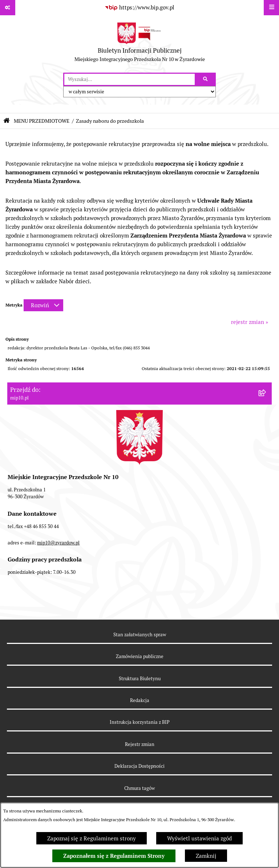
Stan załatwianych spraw (140, 635)
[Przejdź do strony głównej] (140, 44)
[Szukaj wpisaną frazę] (206, 80)
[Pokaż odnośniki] (8, 8)
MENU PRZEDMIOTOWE (42, 121)
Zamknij (206, 856)
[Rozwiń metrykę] (43, 305)
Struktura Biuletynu (140, 679)
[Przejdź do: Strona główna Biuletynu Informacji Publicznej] (7, 121)
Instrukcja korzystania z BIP (140, 722)
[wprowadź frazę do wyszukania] (130, 80)
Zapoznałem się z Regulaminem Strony (114, 856)
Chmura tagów (139, 788)
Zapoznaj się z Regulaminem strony (92, 838)
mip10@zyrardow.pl (58, 543)
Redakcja (140, 700)
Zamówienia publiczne (140, 656)
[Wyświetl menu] (271, 8)
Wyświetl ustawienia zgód (199, 838)
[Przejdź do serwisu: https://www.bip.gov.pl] (139, 8)
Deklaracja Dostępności (139, 766)
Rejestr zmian (140, 744)
